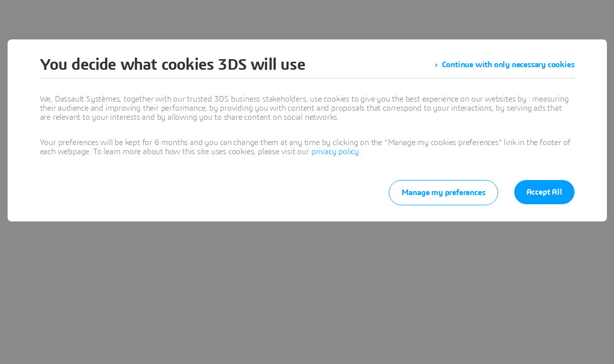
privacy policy (335, 152)
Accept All (544, 192)
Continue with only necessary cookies (508, 65)
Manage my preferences (443, 193)
